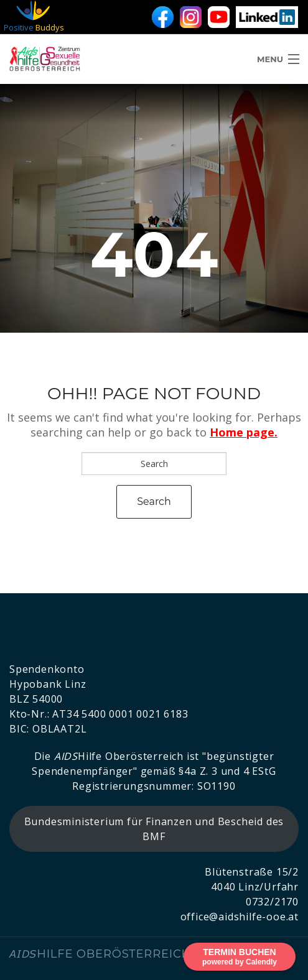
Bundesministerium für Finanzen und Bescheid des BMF (154, 829)
